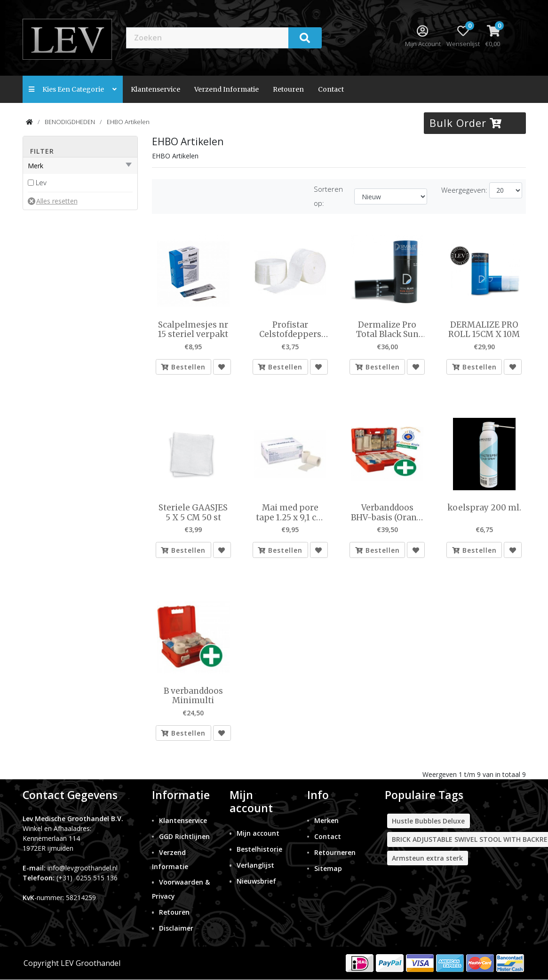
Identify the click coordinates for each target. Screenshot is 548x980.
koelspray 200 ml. (484, 508)
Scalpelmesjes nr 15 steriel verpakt (193, 330)
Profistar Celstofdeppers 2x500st (290, 330)
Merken (326, 820)
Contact (328, 836)
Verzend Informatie (226, 89)
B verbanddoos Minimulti (193, 696)
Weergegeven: (464, 190)
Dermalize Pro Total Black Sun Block (387, 330)
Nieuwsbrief (256, 881)
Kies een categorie (73, 89)
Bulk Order (466, 123)
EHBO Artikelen (128, 122)
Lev (41, 182)
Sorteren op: (328, 196)
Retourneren (335, 852)
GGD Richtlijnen (184, 836)
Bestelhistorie (259, 849)
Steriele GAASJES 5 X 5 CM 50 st (193, 513)
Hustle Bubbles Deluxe (428, 821)
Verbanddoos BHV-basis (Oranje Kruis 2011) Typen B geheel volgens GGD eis (387, 513)
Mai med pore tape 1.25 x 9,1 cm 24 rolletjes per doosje (290, 513)
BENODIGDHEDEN (70, 122)
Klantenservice (155, 89)
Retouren (288, 89)
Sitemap (328, 868)
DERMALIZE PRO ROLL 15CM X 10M (484, 330)
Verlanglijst (255, 865)
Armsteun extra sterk (427, 858)
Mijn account (258, 833)
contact (331, 89)
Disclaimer (176, 929)
